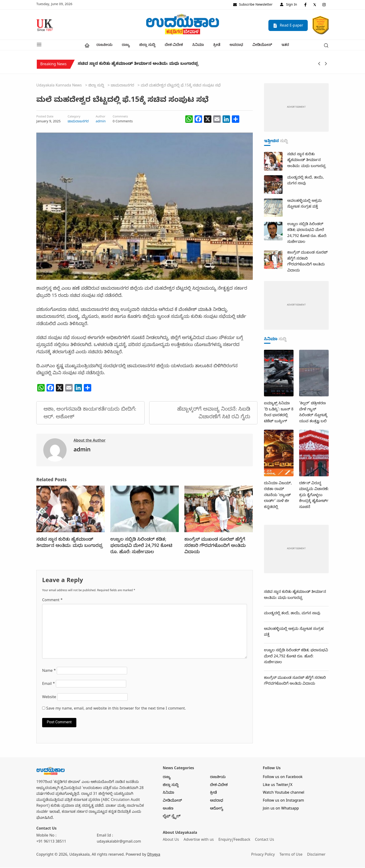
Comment (52, 601)
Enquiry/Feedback (235, 841)
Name (49, 672)
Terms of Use (292, 855)
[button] (39, 45)
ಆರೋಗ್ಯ (217, 810)
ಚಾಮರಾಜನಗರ (78, 122)
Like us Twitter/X (278, 786)
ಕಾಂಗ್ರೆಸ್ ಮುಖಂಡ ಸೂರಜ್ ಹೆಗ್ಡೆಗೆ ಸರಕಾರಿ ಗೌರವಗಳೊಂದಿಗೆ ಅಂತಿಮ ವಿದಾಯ (215, 547)
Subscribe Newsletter (253, 5)
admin (101, 122)
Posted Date (45, 117)
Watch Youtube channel (284, 794)
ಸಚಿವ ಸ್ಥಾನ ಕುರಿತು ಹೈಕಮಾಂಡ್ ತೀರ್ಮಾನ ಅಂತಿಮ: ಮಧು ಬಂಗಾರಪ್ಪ (138, 65)
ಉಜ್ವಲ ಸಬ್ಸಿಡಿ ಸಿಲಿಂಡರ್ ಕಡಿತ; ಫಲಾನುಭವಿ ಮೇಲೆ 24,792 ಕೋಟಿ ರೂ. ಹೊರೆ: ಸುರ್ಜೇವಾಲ (141, 547)
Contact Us (265, 841)
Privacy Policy (263, 855)
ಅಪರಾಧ (236, 46)
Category (74, 117)
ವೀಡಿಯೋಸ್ (262, 46)
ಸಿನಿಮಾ (198, 46)
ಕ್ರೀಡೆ (217, 46)
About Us (171, 841)
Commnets (120, 117)
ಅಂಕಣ (168, 810)
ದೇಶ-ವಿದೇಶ (174, 46)
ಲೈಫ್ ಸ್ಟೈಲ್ (172, 817)
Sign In (289, 5)
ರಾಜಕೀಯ (104, 46)
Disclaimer (317, 855)
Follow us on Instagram (283, 802)
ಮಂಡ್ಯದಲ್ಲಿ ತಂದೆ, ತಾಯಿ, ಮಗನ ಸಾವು (292, 614)
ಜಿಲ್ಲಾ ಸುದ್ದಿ (147, 46)
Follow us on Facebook (283, 778)
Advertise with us (199, 841)
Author (101, 117)
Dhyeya (154, 855)
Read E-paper (288, 26)
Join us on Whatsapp (281, 810)
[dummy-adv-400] (296, 108)
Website (49, 698)
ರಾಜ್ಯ (126, 46)
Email (49, 685)
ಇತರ (285, 46)
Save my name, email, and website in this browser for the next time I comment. (116, 710)
